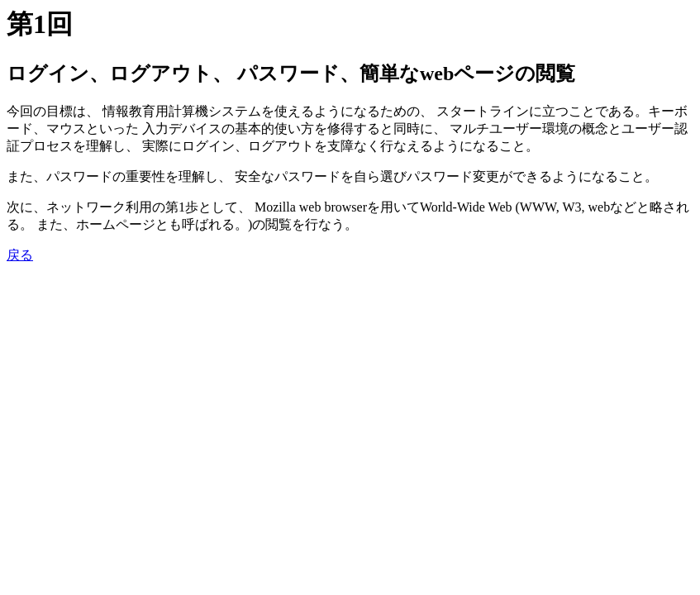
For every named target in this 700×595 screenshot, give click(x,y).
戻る (20, 255)
